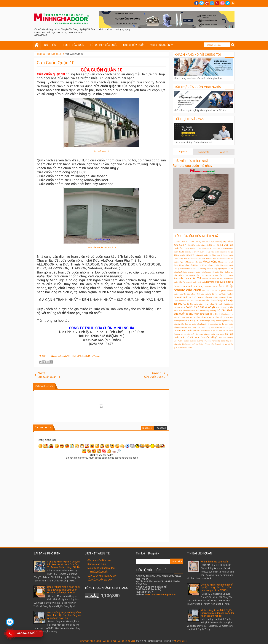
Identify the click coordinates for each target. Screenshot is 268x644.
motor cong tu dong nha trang (212, 321)
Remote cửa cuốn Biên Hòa (216, 272)
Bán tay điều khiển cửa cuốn (207, 242)
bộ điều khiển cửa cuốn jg (199, 314)
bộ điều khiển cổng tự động (205, 311)
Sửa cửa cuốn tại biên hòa (187, 297)
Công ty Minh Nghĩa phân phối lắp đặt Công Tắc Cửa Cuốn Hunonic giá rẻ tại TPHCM (63, 590)
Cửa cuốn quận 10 (102, 151)
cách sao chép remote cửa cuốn (190, 317)
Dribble (222, 3)
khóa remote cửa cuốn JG (215, 317)
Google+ (207, 3)
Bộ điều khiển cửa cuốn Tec (196, 252)
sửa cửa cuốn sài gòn (207, 337)
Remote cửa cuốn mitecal (220, 282)
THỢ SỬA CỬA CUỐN (98, 572)
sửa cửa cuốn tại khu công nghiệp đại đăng (208, 341)
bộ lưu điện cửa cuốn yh (200, 307)
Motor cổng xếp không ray (190, 265)
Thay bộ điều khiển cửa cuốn (195, 304)
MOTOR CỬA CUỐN (134, 45)
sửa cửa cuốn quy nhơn (214, 334)
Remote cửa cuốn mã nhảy (193, 166)
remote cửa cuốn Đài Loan (192, 334)
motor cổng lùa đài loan (219, 324)
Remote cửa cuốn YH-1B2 (212, 279)
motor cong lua (191, 321)
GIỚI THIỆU (50, 45)
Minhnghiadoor (181, 641)
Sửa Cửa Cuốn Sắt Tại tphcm (214, 291)
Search (233, 45)
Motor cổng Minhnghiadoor (101, 568)
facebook (196, 3)
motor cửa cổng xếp (225, 327)
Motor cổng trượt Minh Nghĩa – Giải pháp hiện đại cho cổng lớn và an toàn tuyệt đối (64, 615)
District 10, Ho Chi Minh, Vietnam (86, 356)
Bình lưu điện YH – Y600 (184, 242)
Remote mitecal (211, 286)
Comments (204, 152)
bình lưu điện (213, 304)
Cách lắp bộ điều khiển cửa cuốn (187, 259)
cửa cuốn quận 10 (62, 356)
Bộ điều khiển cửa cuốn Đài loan (202, 245)
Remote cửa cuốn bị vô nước (194, 282)
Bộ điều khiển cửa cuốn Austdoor (204, 248)
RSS (233, 3)
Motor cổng (210, 262)
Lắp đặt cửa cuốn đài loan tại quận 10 (102, 247)
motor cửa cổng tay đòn (207, 327)
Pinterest (217, 3)
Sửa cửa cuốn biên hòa (99, 560)
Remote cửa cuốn (97, 564)
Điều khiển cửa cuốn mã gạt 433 (218, 344)
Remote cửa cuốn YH (187, 278)
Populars (183, 152)
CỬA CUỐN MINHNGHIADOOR (102, 576)
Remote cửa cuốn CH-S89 (200, 275)
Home (37, 45)
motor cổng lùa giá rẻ (200, 324)
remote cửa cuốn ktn (210, 331)
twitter (202, 3)
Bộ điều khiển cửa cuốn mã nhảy (197, 255)
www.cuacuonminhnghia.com (161, 595)
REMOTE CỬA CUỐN (73, 45)
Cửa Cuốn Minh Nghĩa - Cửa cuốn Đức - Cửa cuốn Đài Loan (108, 641)
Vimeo (228, 3)
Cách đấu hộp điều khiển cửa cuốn (216, 259)
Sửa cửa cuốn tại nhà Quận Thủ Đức (190, 301)
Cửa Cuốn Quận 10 (56, 63)
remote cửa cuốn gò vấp (187, 331)
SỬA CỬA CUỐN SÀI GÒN (100, 580)
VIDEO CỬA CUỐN (160, 45)
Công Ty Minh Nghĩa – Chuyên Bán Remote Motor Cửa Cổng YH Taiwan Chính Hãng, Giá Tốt (64, 564)
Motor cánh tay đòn (194, 262)
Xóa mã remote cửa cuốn (214, 562)
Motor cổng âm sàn (211, 265)
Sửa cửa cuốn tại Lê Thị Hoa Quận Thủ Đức (215, 294)
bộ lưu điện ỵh (221, 307)
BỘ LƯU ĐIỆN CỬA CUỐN (104, 45)
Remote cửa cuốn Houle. (223, 275)
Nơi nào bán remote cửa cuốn (193, 272)
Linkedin (212, 3)
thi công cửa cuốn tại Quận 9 (193, 344)
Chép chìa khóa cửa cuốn (223, 255)
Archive (224, 152)
